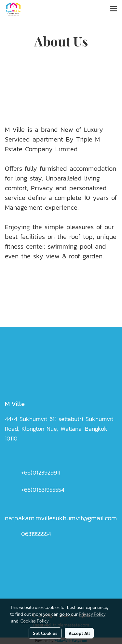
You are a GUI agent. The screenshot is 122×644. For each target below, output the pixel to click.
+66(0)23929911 (41, 472)
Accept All (79, 633)
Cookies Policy (34, 621)
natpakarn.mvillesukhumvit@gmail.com (61, 518)
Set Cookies (45, 633)
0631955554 (36, 534)
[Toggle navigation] (114, 9)
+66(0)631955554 (43, 490)
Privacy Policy (92, 614)
